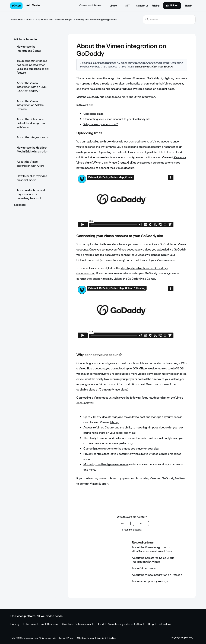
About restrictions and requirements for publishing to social (31, 194)
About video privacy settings (150, 581)
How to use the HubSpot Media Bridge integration (32, 150)
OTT (126, 6)
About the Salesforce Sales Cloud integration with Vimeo (31, 123)
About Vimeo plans (144, 568)
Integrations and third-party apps (53, 20)
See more (20, 205)
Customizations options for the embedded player (113, 449)
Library (114, 422)
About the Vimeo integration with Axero (31, 164)
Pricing (156, 6)
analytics (169, 438)
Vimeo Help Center (21, 20)
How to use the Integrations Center (29, 49)
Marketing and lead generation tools (106, 464)
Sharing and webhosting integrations (96, 20)
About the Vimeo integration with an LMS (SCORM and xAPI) (32, 87)
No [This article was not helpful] (141, 523)
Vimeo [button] (111, 6)
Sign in (188, 6)
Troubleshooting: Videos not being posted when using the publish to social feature (33, 67)
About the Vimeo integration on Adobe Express (30, 105)
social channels (125, 433)
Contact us (142, 6)
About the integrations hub (34, 137)
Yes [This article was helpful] (123, 523)
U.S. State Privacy (85, 638)
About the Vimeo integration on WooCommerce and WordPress (152, 549)
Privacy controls (93, 454)
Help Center (33, 5)
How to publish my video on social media (32, 178)
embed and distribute (113, 438)
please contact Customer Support (154, 67)
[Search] (169, 19)
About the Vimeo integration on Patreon (157, 575)
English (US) (188, 638)
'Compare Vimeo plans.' (114, 390)
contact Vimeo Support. (94, 484)
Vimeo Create (105, 427)
